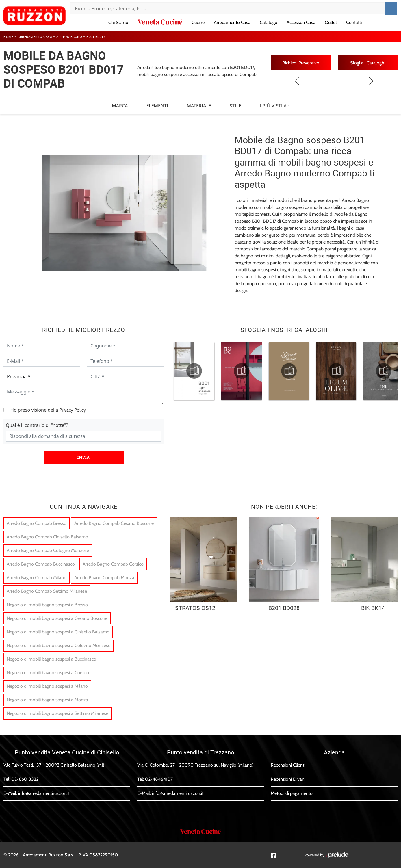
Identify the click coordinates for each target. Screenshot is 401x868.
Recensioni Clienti (288, 765)
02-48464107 (159, 779)
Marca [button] (120, 106)
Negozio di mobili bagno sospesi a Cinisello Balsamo (58, 632)
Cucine (198, 22)
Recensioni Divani (288, 779)
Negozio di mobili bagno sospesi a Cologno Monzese (59, 645)
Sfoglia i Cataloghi (368, 63)
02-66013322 (25, 779)
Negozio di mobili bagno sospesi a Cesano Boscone (57, 618)
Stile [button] (235, 106)
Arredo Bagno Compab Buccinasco (41, 564)
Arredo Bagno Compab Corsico (113, 564)
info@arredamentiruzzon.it (44, 793)
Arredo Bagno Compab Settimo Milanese (47, 591)
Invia (84, 457)
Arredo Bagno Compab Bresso (37, 523)
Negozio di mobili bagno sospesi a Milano (47, 686)
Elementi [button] (157, 106)
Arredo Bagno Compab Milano (37, 578)
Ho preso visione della (48, 410)
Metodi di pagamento (292, 793)
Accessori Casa (301, 22)
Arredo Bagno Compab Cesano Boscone (114, 523)
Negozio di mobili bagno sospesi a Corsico (48, 673)
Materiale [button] (199, 106)
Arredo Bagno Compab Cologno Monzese (48, 550)
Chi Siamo (118, 22)
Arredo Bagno (69, 37)
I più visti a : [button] (274, 106)
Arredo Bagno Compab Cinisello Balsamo (47, 537)
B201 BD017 (96, 37)
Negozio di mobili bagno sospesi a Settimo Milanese (57, 713)
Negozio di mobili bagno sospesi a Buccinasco (51, 659)
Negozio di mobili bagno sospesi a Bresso (47, 605)
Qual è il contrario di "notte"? (37, 425)
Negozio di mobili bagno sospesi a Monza (47, 700)
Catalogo (269, 22)
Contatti (354, 22)
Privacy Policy (73, 410)
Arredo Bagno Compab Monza (104, 578)
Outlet (331, 22)
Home (8, 37)
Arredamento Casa (232, 22)
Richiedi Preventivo (301, 63)
